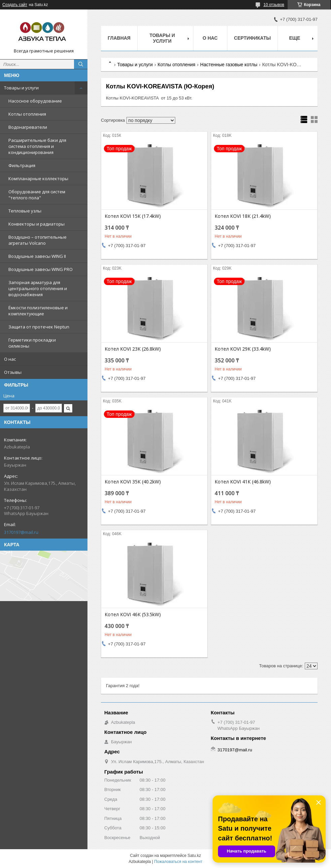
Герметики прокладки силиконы (32, 343)
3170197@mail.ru (21, 532)
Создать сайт (15, 5)
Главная (119, 38)
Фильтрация (22, 165)
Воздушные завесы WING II (37, 256)
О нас (10, 359)
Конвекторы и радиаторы (36, 224)
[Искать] (81, 64)
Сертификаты (252, 38)
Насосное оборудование (35, 101)
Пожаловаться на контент (178, 862)
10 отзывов (274, 5)
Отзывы (13, 372)
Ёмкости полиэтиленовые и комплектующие (38, 311)
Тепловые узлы (25, 211)
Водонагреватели (28, 127)
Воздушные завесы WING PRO (41, 269)
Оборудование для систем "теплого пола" (37, 195)
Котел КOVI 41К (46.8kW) (243, 482)
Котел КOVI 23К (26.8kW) (133, 349)
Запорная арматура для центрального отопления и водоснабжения (38, 288)
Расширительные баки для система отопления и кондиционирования (37, 146)
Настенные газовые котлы (229, 65)
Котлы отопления (27, 114)
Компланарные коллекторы (38, 179)
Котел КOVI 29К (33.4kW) (243, 349)
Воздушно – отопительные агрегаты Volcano (38, 240)
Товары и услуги (21, 88)
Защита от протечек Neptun (39, 327)
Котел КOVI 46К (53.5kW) (133, 615)
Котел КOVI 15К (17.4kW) (133, 216)
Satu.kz (194, 856)
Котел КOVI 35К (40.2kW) (133, 482)
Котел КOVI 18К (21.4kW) (243, 216)
